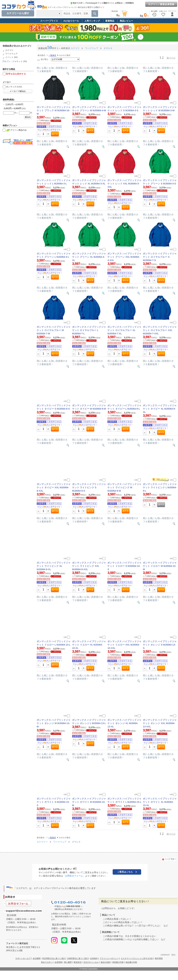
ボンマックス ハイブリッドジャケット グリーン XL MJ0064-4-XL (89, 257)
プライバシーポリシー (109, 958)
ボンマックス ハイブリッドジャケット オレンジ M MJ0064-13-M (54, 723)
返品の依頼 (105, 962)
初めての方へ (77, 3)
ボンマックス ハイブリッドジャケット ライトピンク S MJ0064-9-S (89, 487)
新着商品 (110, 21)
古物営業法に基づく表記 (78, 958)
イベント (9, 57)
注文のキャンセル (91, 962)
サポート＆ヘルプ (23, 958)
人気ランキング (92, 21)
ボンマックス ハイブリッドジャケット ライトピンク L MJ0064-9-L (160, 487)
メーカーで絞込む (18, 91)
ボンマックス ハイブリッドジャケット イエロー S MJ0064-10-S (124, 566)
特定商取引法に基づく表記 (54, 958)
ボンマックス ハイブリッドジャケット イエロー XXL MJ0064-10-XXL (124, 645)
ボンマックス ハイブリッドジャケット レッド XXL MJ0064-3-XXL (124, 184)
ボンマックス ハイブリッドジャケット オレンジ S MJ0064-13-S (160, 645)
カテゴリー (42, 842)
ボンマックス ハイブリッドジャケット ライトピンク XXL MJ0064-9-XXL (89, 566)
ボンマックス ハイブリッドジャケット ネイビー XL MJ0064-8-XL (160, 409)
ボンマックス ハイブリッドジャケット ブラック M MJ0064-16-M (54, 110)
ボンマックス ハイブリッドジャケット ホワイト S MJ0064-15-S (54, 802)
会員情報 (58, 962)
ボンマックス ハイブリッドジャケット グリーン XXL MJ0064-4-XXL (124, 257)
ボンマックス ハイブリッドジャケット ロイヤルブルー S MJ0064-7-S (160, 257)
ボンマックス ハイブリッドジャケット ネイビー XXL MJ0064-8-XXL (54, 487)
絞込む (28, 117)
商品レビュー (126, 21)
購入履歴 (68, 962)
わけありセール (71, 21)
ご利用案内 (129, 3)
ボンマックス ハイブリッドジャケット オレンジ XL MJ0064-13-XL (124, 723)
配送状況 (78, 962)
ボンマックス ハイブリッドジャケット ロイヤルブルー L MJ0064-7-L (89, 330)
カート (55, 134)
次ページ (171, 58)
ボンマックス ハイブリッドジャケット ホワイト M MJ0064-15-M (89, 802)
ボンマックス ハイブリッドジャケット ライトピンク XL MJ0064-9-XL (54, 566)
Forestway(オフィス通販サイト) (100, 3)
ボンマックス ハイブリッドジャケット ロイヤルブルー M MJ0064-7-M (54, 330)
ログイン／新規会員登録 (161, 4)
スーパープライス (49, 21)
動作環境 (159, 958)
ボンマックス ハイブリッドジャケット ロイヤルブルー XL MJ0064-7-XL (124, 330)
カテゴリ (9, 50)
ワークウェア (11, 54)
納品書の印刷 (131, 962)
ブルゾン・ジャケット (12, 61)
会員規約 (94, 958)
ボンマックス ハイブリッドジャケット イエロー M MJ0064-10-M (160, 566)
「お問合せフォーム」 (74, 876)
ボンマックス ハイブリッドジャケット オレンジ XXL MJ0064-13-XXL (160, 723)
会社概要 (36, 958)
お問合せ (119, 3)
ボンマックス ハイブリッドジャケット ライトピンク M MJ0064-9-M (124, 487)
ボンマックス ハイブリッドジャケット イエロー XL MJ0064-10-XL (89, 645)
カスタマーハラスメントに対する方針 (137, 958)
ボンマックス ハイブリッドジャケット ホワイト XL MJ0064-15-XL (160, 802)
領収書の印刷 (118, 962)
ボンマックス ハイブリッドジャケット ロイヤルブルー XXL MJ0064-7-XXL (160, 330)
